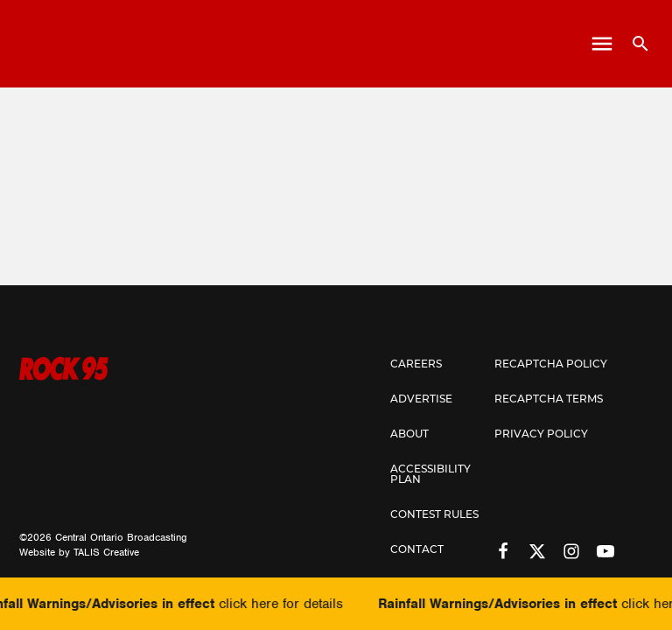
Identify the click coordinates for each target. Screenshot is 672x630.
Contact (417, 550)
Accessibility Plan (430, 475)
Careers (416, 365)
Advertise (421, 400)
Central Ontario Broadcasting (121, 537)
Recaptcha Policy (551, 365)
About (409, 435)
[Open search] (634, 44)
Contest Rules (434, 515)
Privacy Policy (541, 435)
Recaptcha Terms (549, 400)
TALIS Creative (106, 552)
